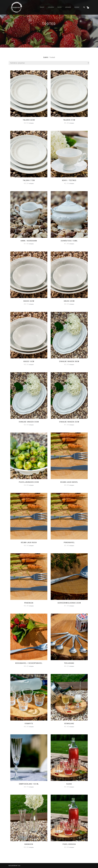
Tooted (59, 7)
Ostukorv (68, 7)
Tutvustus (51, 7)
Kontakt (77, 7)
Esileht (42, 7)
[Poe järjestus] (49, 63)
